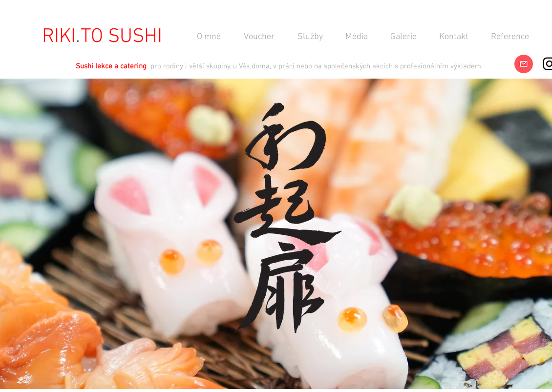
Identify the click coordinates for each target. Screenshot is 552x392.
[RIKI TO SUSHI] (102, 37)
